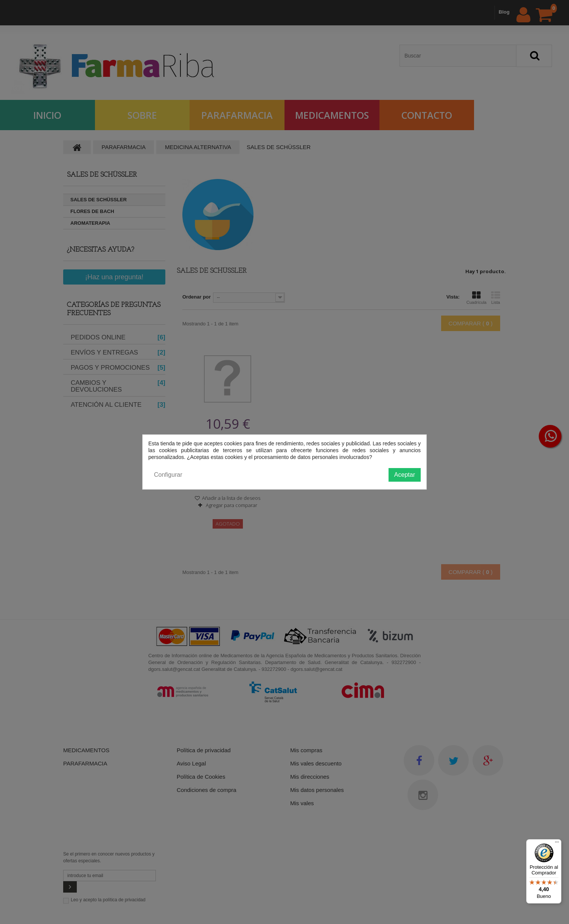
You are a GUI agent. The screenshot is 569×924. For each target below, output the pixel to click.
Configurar (168, 475)
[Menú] (557, 844)
